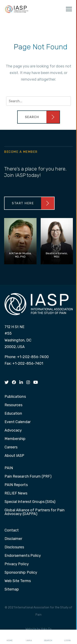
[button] (39, 117)
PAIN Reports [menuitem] (16, 485)
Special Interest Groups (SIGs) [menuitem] (30, 502)
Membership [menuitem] (15, 439)
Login (67, 637)
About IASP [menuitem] (14, 456)
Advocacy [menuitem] (13, 430)
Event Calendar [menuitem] (18, 422)
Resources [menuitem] (14, 405)
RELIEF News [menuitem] (16, 493)
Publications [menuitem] (15, 397)
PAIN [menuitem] (9, 468)
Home (10, 637)
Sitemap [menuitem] (12, 589)
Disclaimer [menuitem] (13, 539)
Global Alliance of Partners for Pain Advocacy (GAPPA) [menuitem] (35, 512)
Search (48, 637)
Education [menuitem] (13, 414)
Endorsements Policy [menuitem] (23, 556)
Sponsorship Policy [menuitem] (21, 573)
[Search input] (38, 101)
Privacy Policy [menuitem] (17, 564)
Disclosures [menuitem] (14, 547)
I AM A (29, 637)
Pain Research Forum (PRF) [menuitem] (28, 477)
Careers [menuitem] (11, 447)
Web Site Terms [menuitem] (18, 581)
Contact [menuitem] (12, 530)
